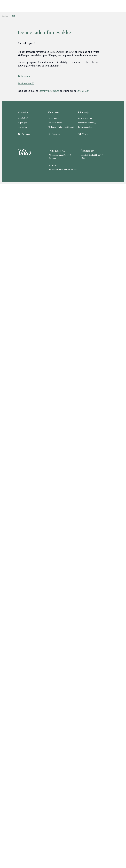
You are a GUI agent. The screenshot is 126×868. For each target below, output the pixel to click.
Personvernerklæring (87, 123)
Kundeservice (54, 118)
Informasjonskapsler (87, 127)
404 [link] (13, 16)
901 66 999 (72, 170)
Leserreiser (22, 127)
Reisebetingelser (85, 118)
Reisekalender (24, 118)
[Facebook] (33, 134)
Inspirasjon (22, 123)
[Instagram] (63, 134)
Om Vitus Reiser (55, 123)
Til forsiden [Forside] (24, 76)
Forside (5, 16)
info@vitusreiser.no (57, 170)
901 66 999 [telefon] (83, 91)
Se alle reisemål (26, 83)
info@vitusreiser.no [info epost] (49, 91)
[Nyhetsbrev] (93, 134)
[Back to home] (31, 154)
